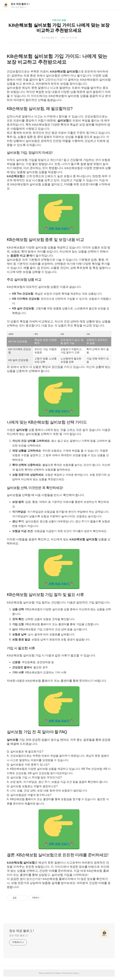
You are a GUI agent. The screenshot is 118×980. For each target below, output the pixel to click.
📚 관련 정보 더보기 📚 (59, 213)
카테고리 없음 (59, 20)
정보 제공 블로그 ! (20, 4)
